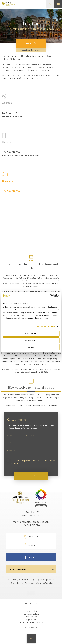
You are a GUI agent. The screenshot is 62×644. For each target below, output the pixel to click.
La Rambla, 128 (31, 512)
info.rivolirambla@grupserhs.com (21, 156)
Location (31, 537)
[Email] (31, 443)
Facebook (31, 557)
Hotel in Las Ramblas (44, 583)
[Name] (15, 435)
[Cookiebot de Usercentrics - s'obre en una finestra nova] (50, 296)
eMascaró (32, 628)
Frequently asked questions (42, 580)
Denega (31, 347)
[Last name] (40, 435)
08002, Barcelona (12, 117)
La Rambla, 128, (11, 113)
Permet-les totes (31, 334)
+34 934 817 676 (11, 152)
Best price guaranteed (18, 580)
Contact (31, 545)
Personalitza (31, 340)
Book (31, 43)
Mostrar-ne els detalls (46, 327)
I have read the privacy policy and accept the (33, 462)
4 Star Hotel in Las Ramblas (21, 583)
